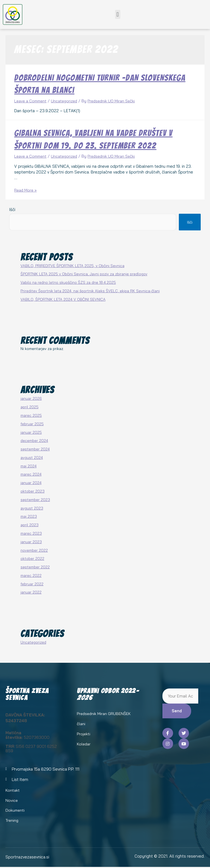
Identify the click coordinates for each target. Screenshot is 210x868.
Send (177, 711)
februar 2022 (32, 584)
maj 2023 (29, 516)
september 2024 (35, 449)
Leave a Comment (31, 101)
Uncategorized (67, 101)
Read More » (26, 190)
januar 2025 (31, 432)
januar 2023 (31, 541)
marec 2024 (31, 474)
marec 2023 (31, 533)
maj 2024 (29, 466)
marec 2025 (31, 415)
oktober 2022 (32, 558)
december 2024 (34, 440)
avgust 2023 (32, 508)
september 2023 (35, 499)
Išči (12, 209)
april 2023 (30, 524)
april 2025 (30, 406)
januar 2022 (31, 592)
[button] (118, 14)
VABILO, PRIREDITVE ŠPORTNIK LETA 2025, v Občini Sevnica (72, 265)
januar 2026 (31, 398)
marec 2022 (31, 575)
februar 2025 (32, 423)
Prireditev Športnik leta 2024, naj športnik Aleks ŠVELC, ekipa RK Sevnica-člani (90, 290)
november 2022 (34, 550)
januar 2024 (31, 482)
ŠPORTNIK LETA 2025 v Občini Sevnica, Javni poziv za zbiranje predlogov (84, 274)
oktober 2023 (33, 491)
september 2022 (35, 567)
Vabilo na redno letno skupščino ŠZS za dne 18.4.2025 (68, 282)
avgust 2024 (32, 457)
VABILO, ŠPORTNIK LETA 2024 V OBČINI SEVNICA (63, 299)
